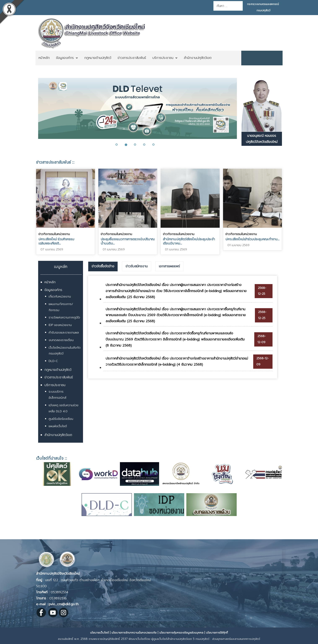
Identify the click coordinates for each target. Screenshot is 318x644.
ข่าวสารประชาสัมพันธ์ (59, 377)
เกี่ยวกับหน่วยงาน (60, 297)
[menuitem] (44, 58)
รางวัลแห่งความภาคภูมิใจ (64, 317)
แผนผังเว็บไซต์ (58, 426)
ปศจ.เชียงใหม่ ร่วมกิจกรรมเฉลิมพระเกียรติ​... (56, 241)
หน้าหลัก (50, 282)
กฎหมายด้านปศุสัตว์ (58, 370)
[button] (119, 145)
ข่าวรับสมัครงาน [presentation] (137, 266)
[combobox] (228, 6)
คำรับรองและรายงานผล (64, 333)
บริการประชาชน (55, 385)
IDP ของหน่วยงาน (60, 325)
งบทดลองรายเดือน (61, 340)
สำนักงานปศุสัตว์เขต (58, 435)
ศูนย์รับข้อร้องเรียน (61, 419)
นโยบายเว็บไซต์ (99, 633)
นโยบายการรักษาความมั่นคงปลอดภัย (134, 633)
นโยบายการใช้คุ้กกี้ (217, 633)
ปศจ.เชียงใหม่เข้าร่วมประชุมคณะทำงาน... (252, 239)
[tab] (103, 266)
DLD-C (53, 361)
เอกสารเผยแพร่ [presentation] (169, 266)
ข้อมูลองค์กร (53, 290)
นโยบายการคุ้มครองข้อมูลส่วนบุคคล (181, 633)
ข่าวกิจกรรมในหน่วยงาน (54, 234)
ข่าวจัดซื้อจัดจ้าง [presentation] (103, 266)
